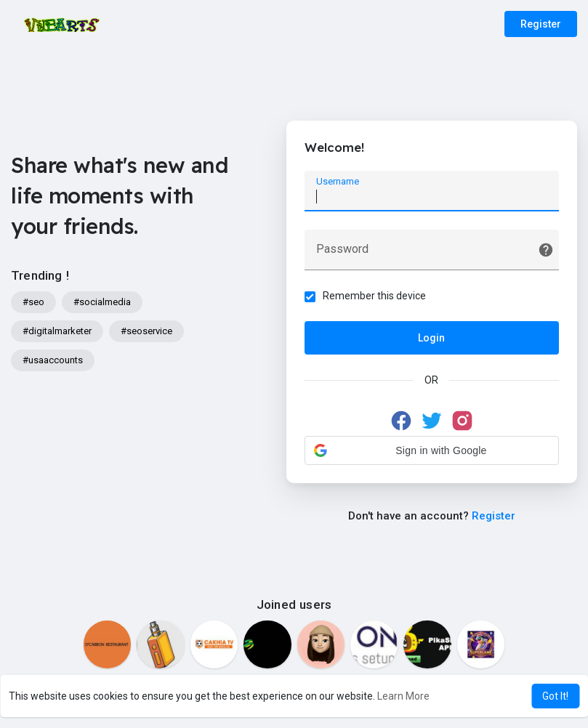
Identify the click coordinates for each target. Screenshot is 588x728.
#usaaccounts (53, 360)
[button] (432, 450)
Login (431, 338)
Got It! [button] (555, 696)
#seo (33, 302)
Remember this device (374, 296)
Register (541, 24)
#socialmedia (102, 302)
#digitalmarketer (57, 331)
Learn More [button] (403, 696)
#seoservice (146, 331)
